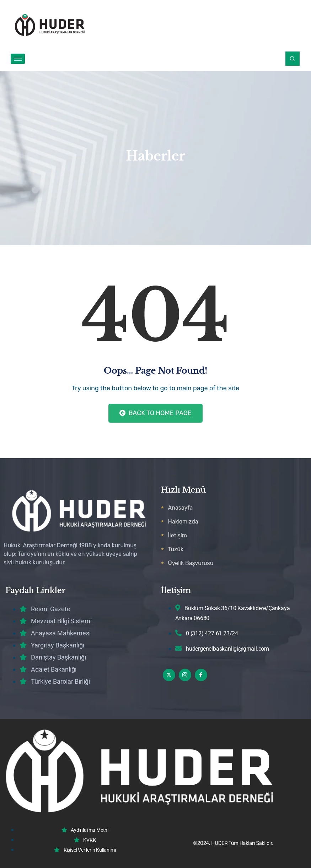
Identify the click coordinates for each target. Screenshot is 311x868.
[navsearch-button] (293, 59)
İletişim (178, 535)
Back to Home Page (155, 413)
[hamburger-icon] (18, 59)
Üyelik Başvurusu (191, 563)
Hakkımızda (183, 522)
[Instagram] (185, 675)
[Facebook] (201, 675)
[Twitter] (169, 675)
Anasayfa (181, 508)
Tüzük (176, 549)
